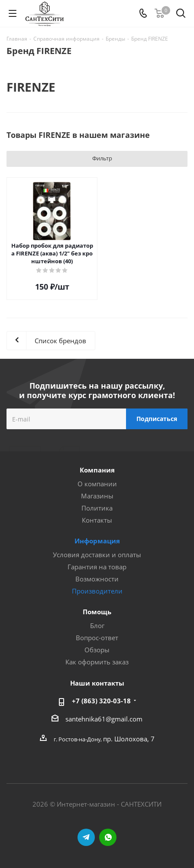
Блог (97, 625)
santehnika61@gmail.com (104, 719)
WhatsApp (108, 837)
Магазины (97, 496)
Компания (97, 470)
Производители (97, 591)
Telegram (86, 837)
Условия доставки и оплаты (97, 555)
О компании (97, 484)
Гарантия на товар (97, 567)
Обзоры (97, 650)
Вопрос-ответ (97, 638)
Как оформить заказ (97, 662)
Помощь (97, 612)
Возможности (97, 579)
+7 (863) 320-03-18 (101, 701)
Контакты (97, 520)
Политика (97, 508)
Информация (97, 541)
